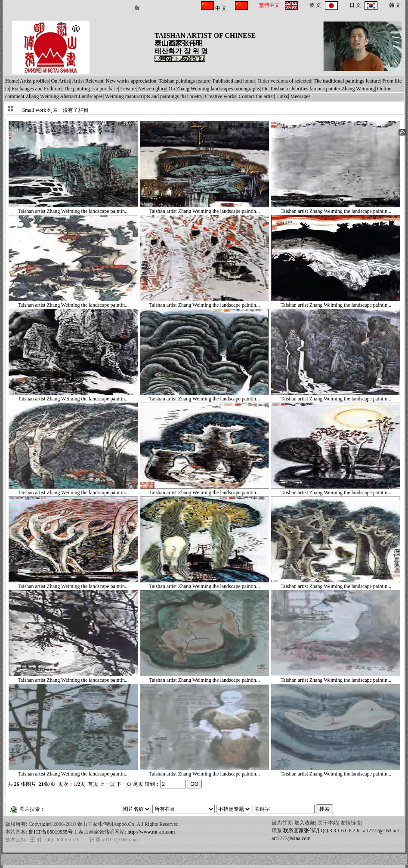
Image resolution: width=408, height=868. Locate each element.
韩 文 (395, 5)
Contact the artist (256, 96)
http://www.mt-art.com (151, 832)
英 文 (315, 5)
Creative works (221, 96)
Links (282, 96)
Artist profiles (34, 81)
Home (11, 81)
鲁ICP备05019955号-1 (53, 832)
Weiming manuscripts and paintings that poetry (154, 96)
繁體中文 (269, 5)
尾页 (138, 784)
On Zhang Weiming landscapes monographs (214, 89)
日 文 (355, 5)
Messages (301, 96)
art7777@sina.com (291, 838)
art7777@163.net (380, 831)
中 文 (220, 8)
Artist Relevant (88, 81)
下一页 (124, 784)
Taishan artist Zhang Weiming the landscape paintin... (73, 208)
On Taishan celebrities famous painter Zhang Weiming (318, 89)
